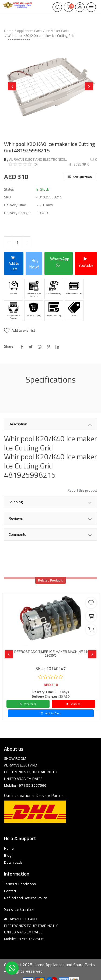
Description (50, 425)
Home (9, 31)
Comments (50, 535)
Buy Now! (34, 264)
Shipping (50, 502)
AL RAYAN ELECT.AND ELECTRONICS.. (38, 159)
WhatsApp (60, 262)
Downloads (13, 862)
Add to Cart (14, 263)
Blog (8, 855)
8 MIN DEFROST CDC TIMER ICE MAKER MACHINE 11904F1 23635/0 (51, 654)
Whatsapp (28, 704)
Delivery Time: (15, 205)
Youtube (86, 262)
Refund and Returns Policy (25, 898)
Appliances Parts (29, 31)
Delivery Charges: (18, 213)
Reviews (50, 519)
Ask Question (80, 177)
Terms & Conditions (20, 884)
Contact (10, 891)
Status (9, 189)
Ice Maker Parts (57, 31)
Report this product (82, 490)
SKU (7, 197)
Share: (9, 346)
